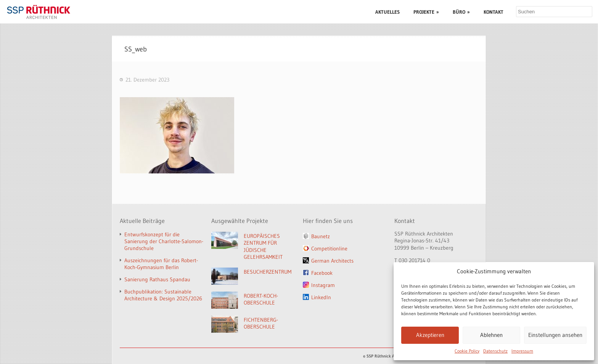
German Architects (332, 261)
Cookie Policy (467, 351)
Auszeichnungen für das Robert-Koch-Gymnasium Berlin (161, 264)
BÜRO (461, 12)
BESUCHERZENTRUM (268, 272)
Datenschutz (495, 351)
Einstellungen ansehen (555, 335)
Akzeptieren (430, 335)
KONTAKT (494, 12)
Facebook (322, 273)
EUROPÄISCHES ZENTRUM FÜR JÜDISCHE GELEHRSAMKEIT (263, 247)
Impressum (522, 351)
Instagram (323, 285)
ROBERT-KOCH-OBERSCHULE (261, 299)
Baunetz (321, 236)
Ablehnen (491, 335)
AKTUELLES (387, 12)
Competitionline (329, 249)
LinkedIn (321, 297)
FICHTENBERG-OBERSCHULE (261, 323)
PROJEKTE (426, 12)
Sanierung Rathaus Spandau (157, 279)
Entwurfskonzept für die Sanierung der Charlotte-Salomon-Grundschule (164, 241)
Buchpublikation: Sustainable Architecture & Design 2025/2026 (163, 295)
